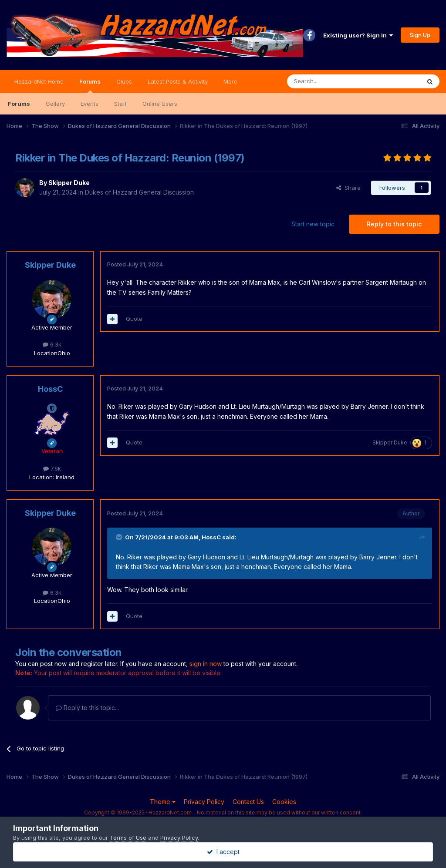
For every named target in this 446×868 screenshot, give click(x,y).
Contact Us (248, 802)
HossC (50, 389)
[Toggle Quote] (120, 537)
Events (90, 104)
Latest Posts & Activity (178, 81)
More (230, 81)
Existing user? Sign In (358, 35)
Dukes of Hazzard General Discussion (139, 192)
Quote (134, 319)
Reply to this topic (394, 224)
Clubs (124, 81)
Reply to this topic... (87, 708)
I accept (223, 852)
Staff (120, 104)
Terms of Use (128, 838)
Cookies (284, 802)
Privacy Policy (204, 802)
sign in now (206, 664)
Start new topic (313, 224)
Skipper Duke (69, 183)
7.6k (52, 468)
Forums (90, 85)
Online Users (160, 104)
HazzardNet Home (39, 81)
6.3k (52, 344)
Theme (163, 802)
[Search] (331, 81)
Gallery (55, 104)
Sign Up (420, 35)
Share (348, 188)
